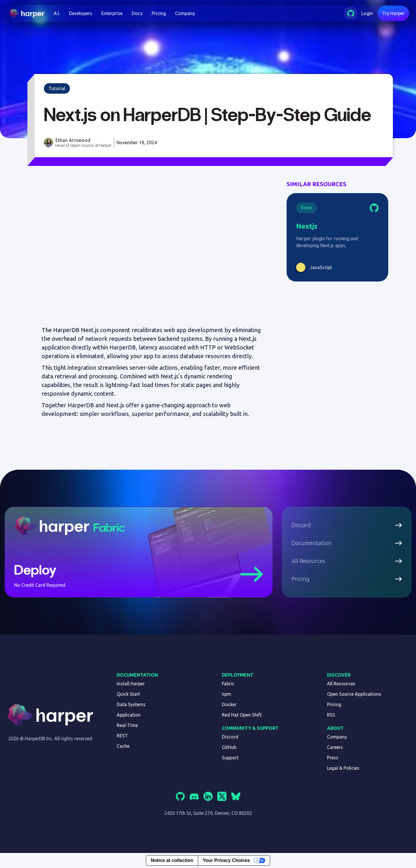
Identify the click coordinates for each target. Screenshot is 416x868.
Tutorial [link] (57, 88)
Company (185, 13)
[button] (57, 13)
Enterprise (112, 13)
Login (367, 13)
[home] (29, 13)
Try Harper (393, 13)
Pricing (159, 13)
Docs (137, 13)
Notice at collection (172, 860)
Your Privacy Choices (226, 860)
